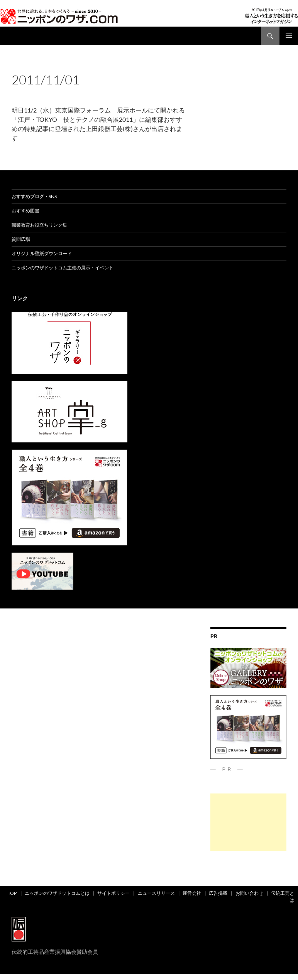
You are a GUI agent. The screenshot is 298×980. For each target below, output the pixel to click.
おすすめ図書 (25, 211)
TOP (12, 893)
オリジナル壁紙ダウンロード (42, 253)
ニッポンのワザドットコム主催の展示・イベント (63, 268)
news (33, 66)
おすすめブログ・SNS (34, 196)
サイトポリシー (113, 893)
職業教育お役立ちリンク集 (39, 225)
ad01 (18, 66)
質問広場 (21, 239)
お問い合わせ (249, 893)
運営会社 (192, 893)
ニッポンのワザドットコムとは (57, 893)
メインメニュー (289, 36)
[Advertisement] (248, 822)
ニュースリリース (156, 893)
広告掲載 (218, 893)
